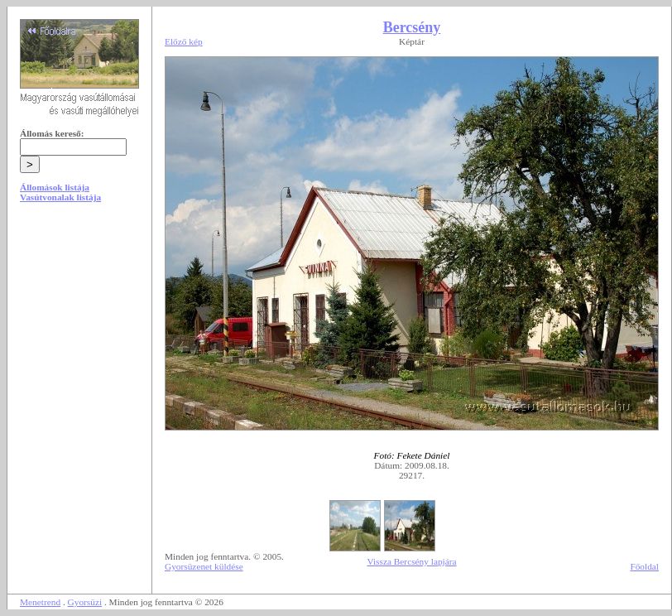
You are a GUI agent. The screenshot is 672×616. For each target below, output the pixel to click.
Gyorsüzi (85, 602)
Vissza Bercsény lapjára (411, 561)
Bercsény (412, 27)
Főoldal (644, 566)
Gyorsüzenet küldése (204, 566)
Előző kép (184, 41)
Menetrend (40, 602)
